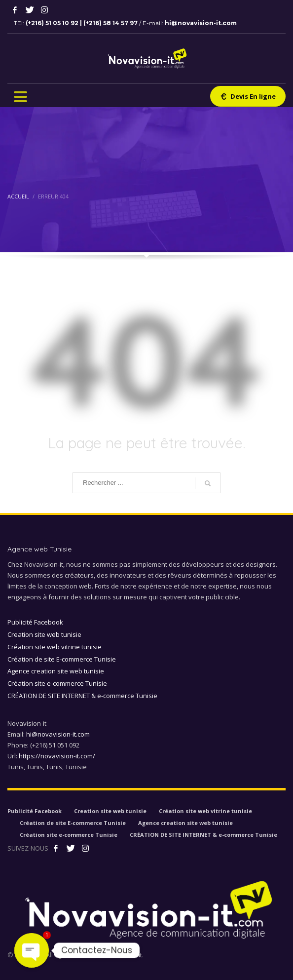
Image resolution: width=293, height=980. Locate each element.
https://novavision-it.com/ (57, 756)
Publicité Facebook (35, 622)
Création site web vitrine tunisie (55, 647)
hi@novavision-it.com (201, 23)
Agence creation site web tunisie (56, 671)
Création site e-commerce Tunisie (57, 683)
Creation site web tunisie (44, 634)
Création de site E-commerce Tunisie (62, 659)
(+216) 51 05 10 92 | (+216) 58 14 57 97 (82, 23)
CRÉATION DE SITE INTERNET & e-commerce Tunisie (82, 696)
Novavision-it (123, 955)
